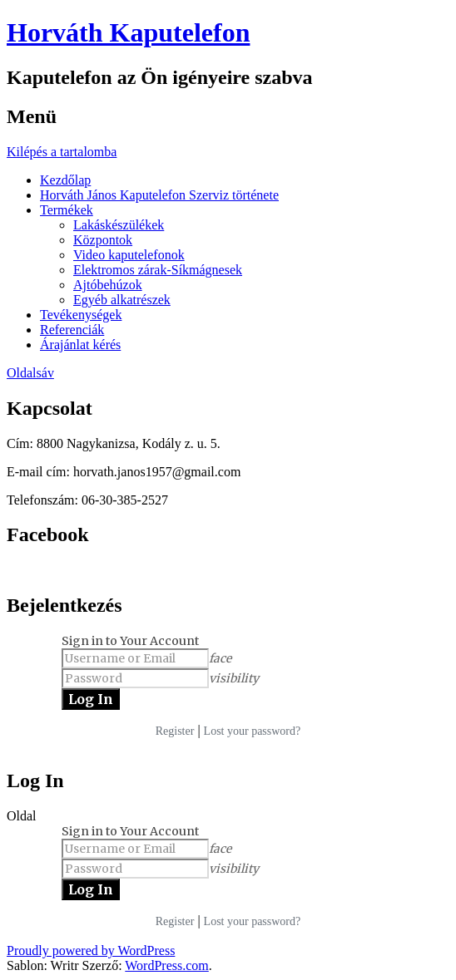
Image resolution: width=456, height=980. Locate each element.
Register (175, 731)
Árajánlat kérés (80, 345)
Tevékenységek (81, 315)
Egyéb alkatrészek (122, 300)
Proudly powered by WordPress (91, 950)
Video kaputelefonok (129, 255)
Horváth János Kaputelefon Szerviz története (159, 195)
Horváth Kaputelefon (128, 32)
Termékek (67, 210)
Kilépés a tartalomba (62, 152)
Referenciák (72, 330)
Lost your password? (253, 731)
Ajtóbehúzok (108, 285)
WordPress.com (166, 965)
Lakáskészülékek (119, 225)
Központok (103, 240)
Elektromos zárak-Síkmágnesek (158, 270)
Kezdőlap (65, 180)
